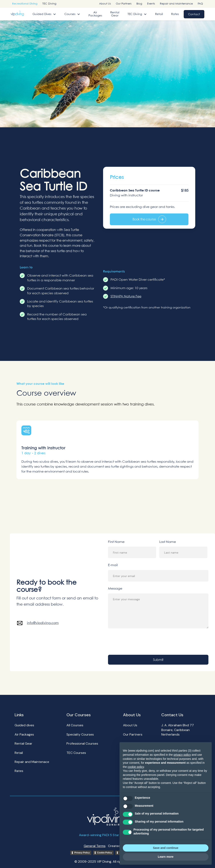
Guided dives (24, 725)
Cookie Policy (105, 853)
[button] (44, 14)
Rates (175, 14)
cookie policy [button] (136, 767)
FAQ (200, 4)
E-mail (113, 565)
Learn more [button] (166, 857)
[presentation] (139, 642)
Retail (159, 14)
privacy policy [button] (182, 755)
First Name (116, 542)
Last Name (168, 542)
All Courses (75, 725)
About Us (105, 4)
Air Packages (95, 14)
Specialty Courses (80, 734)
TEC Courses (76, 753)
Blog (139, 4)
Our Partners (124, 4)
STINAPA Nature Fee (126, 296)
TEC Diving (49, 4)
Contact (194, 14)
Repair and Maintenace (32, 762)
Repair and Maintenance (176, 4)
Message (115, 589)
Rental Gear (115, 14)
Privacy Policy (82, 853)
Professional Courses (82, 743)
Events (151, 4)
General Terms (95, 846)
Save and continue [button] (166, 848)
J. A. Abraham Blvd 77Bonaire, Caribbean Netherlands (178, 730)
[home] (17, 13)
